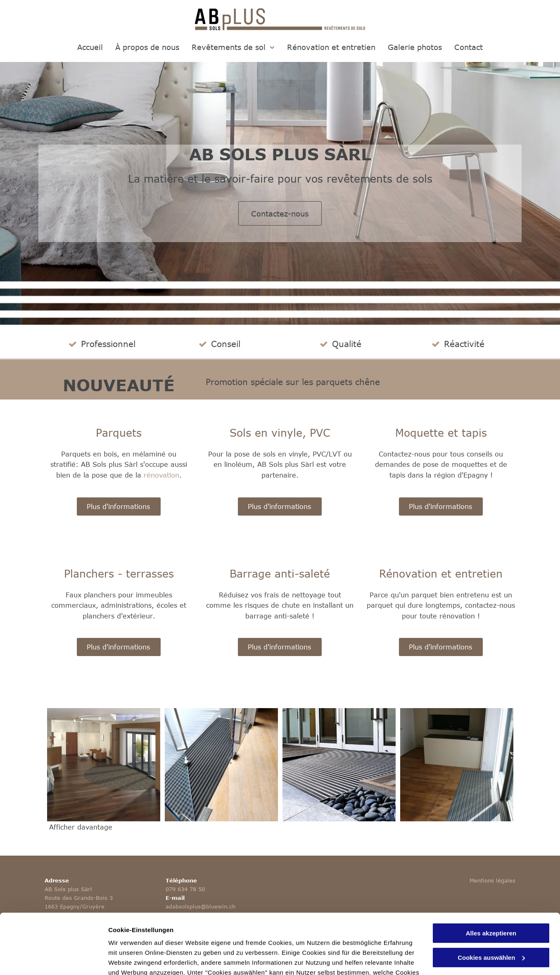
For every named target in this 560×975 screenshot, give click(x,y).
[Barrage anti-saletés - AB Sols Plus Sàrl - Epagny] (339, 765)
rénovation (161, 475)
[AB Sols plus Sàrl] (457, 765)
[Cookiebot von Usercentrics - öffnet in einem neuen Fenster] (53, 959)
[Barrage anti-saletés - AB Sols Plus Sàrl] (104, 765)
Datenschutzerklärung (268, 936)
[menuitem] (90, 47)
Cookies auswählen (137, 959)
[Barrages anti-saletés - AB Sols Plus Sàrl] (221, 765)
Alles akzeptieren (491, 877)
